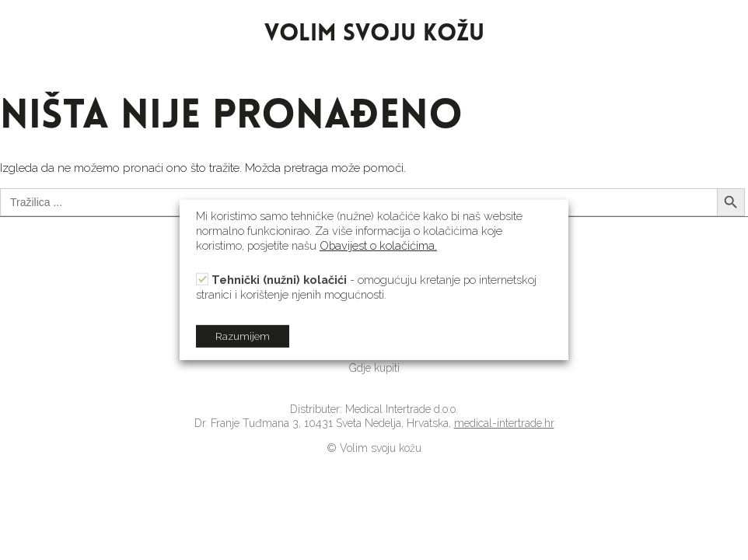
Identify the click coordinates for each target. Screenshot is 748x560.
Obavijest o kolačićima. (378, 245)
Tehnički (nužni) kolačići (279, 280)
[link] (374, 368)
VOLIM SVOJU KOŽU (374, 35)
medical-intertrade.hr (504, 423)
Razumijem (243, 336)
